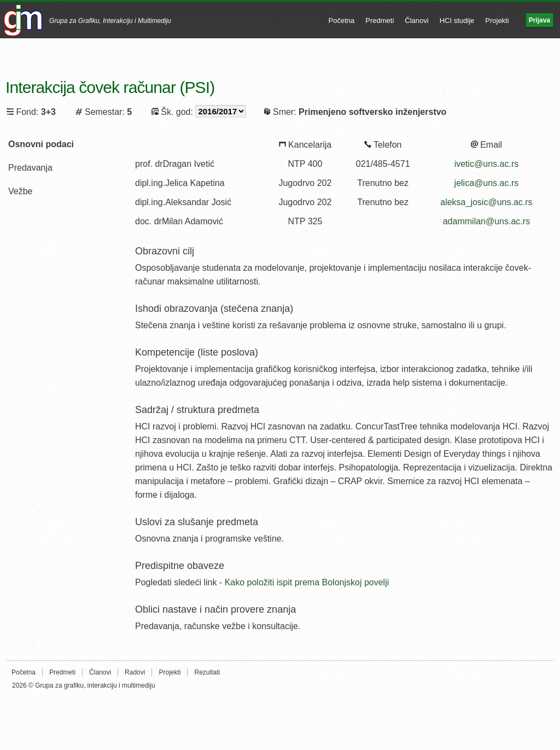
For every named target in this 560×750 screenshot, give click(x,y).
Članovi (416, 21)
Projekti (497, 21)
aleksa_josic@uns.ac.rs (486, 202)
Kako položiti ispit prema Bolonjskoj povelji (307, 582)
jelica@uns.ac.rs (487, 183)
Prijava (539, 20)
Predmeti (380, 21)
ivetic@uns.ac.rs (487, 164)
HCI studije (457, 21)
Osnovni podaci (41, 144)
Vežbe (20, 191)
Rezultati (207, 672)
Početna (342, 21)
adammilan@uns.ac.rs (486, 221)
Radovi (135, 672)
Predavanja (30, 168)
